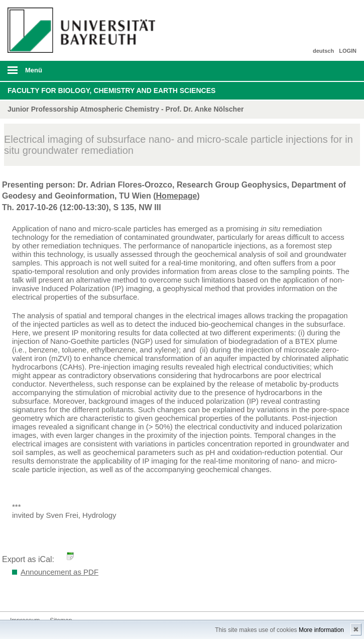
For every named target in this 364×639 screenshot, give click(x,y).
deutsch (323, 51)
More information (321, 630)
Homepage (177, 196)
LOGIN (348, 51)
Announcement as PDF (59, 572)
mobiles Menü (80, 73)
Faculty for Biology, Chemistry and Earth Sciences (111, 90)
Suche (322, 71)
